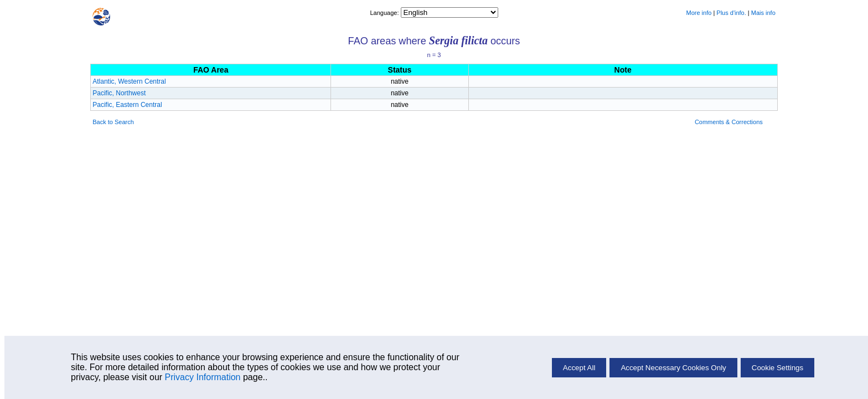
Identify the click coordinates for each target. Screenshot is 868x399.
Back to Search (113, 122)
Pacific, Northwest (119, 93)
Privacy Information (203, 377)
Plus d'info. (731, 13)
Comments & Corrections (729, 122)
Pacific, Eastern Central (127, 105)
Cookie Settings (777, 368)
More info (699, 13)
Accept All (579, 368)
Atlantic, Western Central (129, 81)
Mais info (763, 13)
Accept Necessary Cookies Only (673, 368)
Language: (385, 13)
